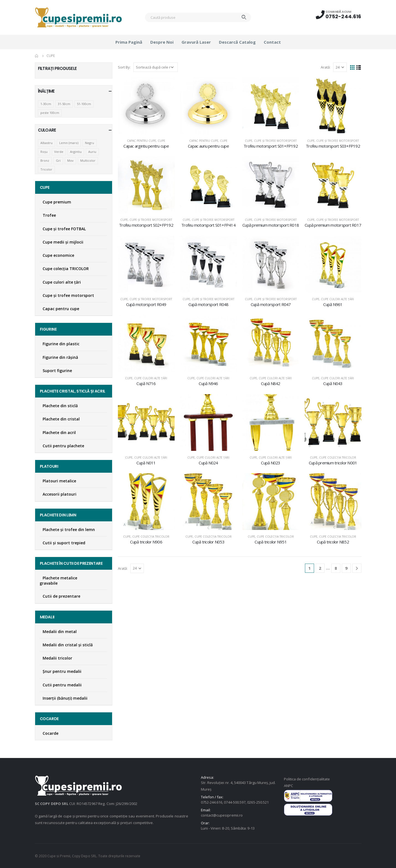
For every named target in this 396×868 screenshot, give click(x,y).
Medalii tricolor (57, 658)
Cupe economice (58, 255)
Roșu (44, 152)
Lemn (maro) (69, 143)
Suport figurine (57, 371)
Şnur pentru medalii (62, 671)
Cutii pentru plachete (63, 446)
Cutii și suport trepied (64, 543)
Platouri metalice (59, 481)
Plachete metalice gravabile (58, 581)
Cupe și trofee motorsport (275, 141)
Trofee (49, 215)
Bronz (45, 160)
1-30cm (46, 104)
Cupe (161, 141)
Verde (59, 152)
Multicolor (88, 160)
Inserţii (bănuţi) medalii (65, 698)
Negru (90, 143)
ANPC (288, 786)
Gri (58, 160)
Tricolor (46, 169)
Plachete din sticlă (60, 406)
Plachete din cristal (61, 419)
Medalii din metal (60, 632)
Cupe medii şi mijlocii (63, 242)
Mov (70, 160)
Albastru (46, 143)
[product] (146, 106)
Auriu (92, 152)
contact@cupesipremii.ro (222, 815)
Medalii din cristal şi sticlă (68, 645)
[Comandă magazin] (156, 67)
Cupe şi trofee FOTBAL (64, 229)
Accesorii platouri (59, 494)
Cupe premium (57, 202)
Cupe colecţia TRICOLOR (338, 457)
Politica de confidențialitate (307, 779)
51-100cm (84, 104)
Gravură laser (196, 42)
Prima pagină (129, 42)
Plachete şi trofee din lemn (69, 530)
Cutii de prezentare (61, 596)
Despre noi (162, 42)
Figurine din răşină (60, 357)
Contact (272, 42)
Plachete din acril (59, 432)
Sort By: (124, 67)
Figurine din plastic (61, 344)
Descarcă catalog (237, 42)
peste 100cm (50, 113)
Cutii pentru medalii (62, 685)
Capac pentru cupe (142, 141)
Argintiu (76, 152)
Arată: (326, 67)
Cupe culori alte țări (337, 299)
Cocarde (51, 733)
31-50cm (64, 104)
